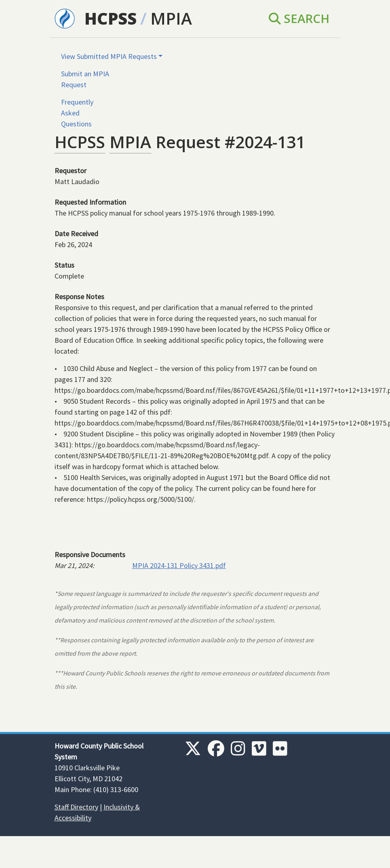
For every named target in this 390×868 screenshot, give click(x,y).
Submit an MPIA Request (85, 79)
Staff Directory (76, 807)
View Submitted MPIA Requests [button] (109, 56)
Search (299, 19)
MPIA (171, 18)
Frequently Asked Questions (77, 113)
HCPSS (111, 18)
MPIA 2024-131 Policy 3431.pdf (179, 565)
